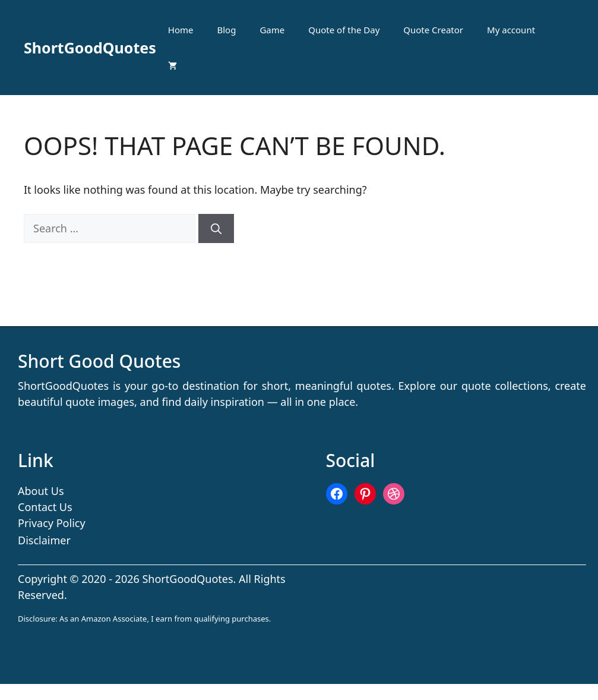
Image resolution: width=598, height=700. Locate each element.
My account (511, 30)
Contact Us (45, 507)
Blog (227, 30)
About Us (41, 491)
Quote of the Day (344, 30)
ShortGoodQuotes (90, 48)
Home (181, 30)
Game (272, 30)
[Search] (216, 228)
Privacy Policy (52, 523)
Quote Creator (433, 30)
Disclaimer (44, 540)
